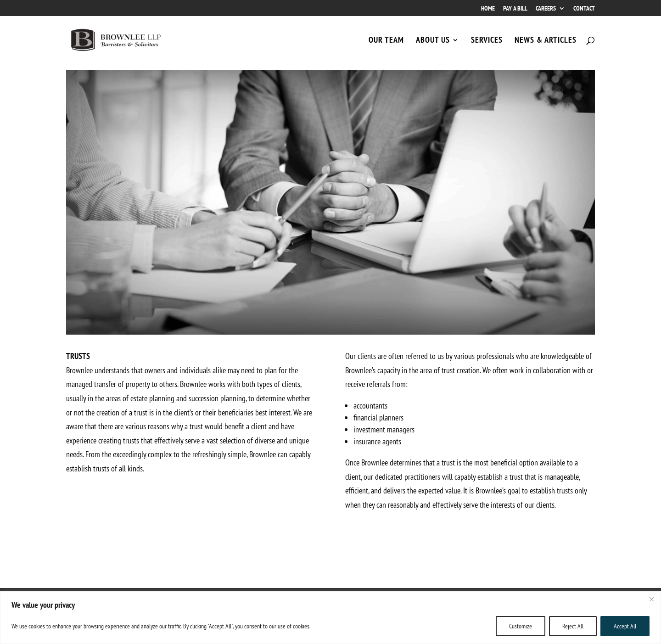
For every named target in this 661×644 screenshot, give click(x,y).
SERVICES (487, 41)
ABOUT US (433, 41)
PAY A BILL (515, 9)
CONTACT (584, 9)
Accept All (625, 626)
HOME (488, 9)
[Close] (651, 599)
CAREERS (546, 9)
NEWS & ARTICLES (546, 41)
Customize (521, 626)
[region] (330, 618)
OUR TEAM (386, 41)
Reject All (573, 626)
